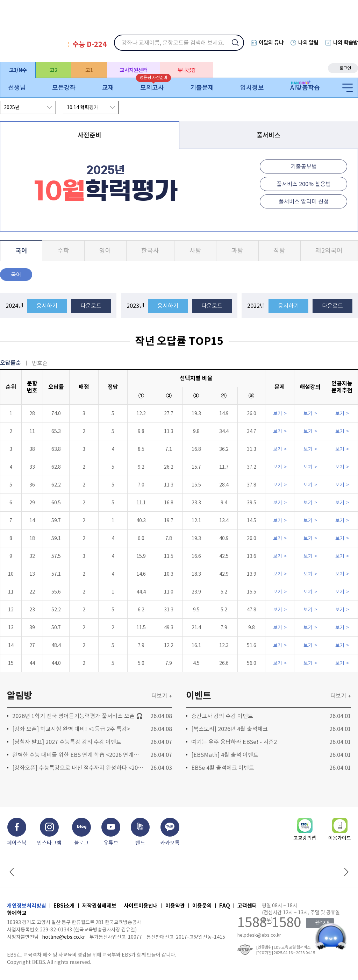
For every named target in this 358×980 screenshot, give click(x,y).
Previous (13, 872)
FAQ (225, 906)
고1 (89, 70)
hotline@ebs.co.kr (63, 937)
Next (345, 872)
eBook (301, 68)
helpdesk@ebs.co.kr (259, 935)
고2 (53, 70)
